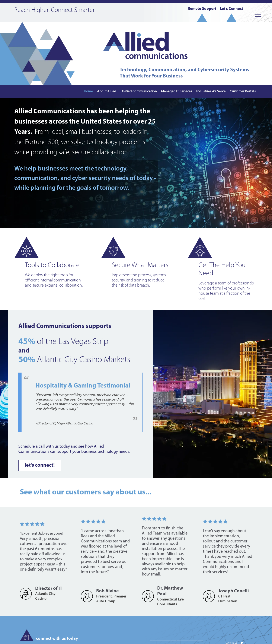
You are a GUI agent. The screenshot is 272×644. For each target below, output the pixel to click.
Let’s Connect (232, 9)
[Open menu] (258, 14)
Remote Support (202, 9)
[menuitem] (88, 92)
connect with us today (57, 639)
